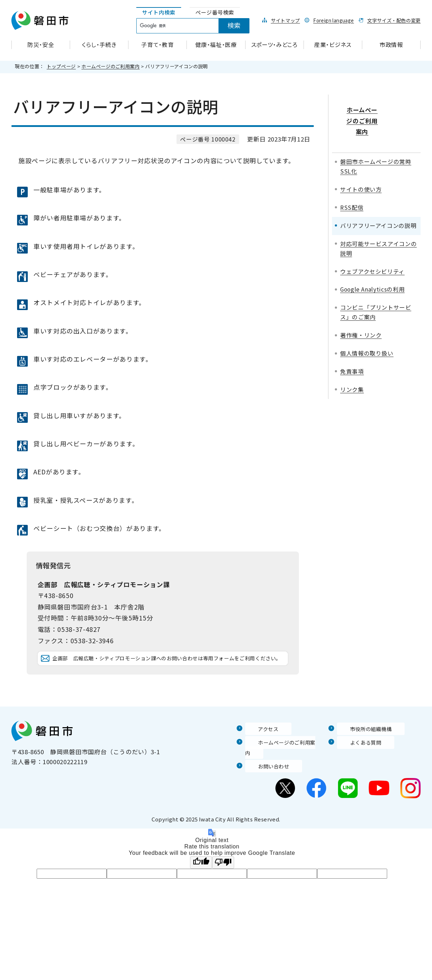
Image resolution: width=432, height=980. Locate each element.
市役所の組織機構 (362, 750)
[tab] (159, 13)
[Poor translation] (223, 873)
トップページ (61, 66)
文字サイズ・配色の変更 (394, 20)
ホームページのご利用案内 (111, 66)
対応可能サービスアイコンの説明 (378, 229)
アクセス (258, 750)
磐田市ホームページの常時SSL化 (376, 147)
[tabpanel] (197, 26)
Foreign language (333, 20)
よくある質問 (356, 763)
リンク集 (352, 370)
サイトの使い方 (361, 170)
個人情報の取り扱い (367, 334)
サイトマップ (285, 20)
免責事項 (352, 352)
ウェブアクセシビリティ (372, 252)
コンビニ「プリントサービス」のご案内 (376, 293)
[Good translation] (201, 873)
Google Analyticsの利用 (372, 270)
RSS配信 (352, 188)
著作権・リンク (361, 316)
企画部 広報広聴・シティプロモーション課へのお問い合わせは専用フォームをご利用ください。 (167, 669)
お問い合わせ (264, 777)
